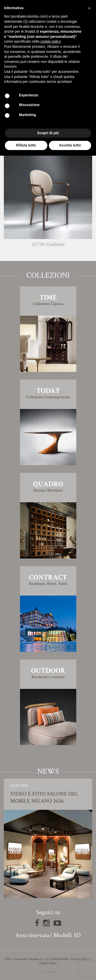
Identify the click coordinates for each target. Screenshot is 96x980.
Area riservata (32, 935)
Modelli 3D (67, 935)
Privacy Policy (80, 959)
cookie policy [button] (51, 41)
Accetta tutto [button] (70, 145)
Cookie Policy (48, 963)
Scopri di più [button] (48, 133)
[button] (89, 8)
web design (48, 971)
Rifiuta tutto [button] (26, 145)
